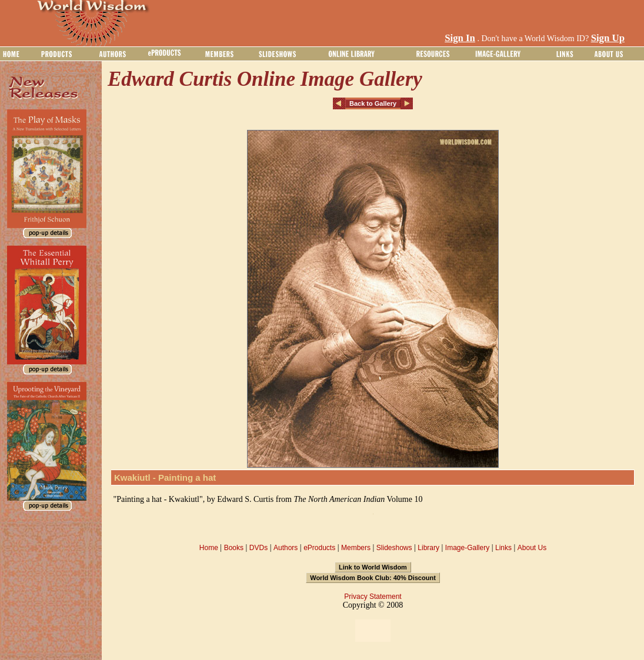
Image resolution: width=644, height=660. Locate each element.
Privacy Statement (373, 597)
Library (428, 548)
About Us (532, 548)
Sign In (460, 38)
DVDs (258, 548)
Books (234, 548)
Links (503, 548)
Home (209, 548)
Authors (286, 548)
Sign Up (608, 38)
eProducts (319, 548)
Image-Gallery (467, 548)
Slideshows (394, 548)
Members (356, 548)
